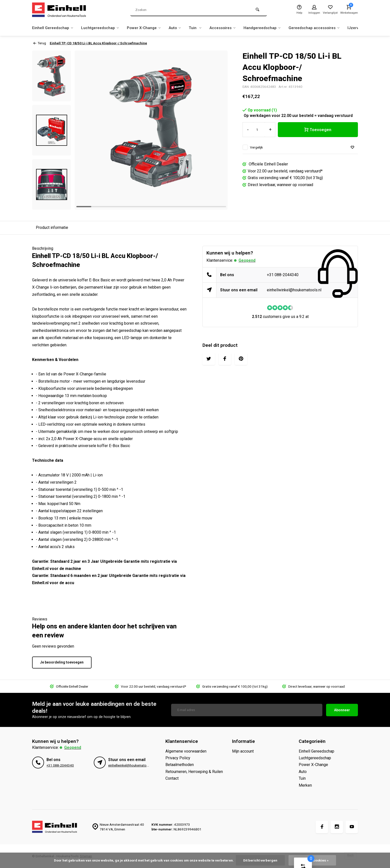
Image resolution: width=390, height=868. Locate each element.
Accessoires (230, 28)
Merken (305, 785)
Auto (180, 28)
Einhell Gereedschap (54, 28)
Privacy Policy (178, 758)
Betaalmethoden (180, 765)
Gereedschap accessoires (325, 28)
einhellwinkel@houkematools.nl (294, 290)
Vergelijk (256, 147)
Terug (40, 43)
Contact (172, 778)
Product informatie (52, 228)
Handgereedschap (271, 28)
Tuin (201, 28)
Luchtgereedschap (103, 28)
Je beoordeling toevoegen (62, 662)
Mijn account (243, 751)
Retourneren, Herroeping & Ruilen (194, 772)
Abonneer (342, 710)
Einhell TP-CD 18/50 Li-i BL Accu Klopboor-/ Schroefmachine (98, 43)
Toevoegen (318, 130)
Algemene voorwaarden (186, 751)
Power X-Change (148, 28)
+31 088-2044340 (283, 275)
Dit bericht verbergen (260, 860)
